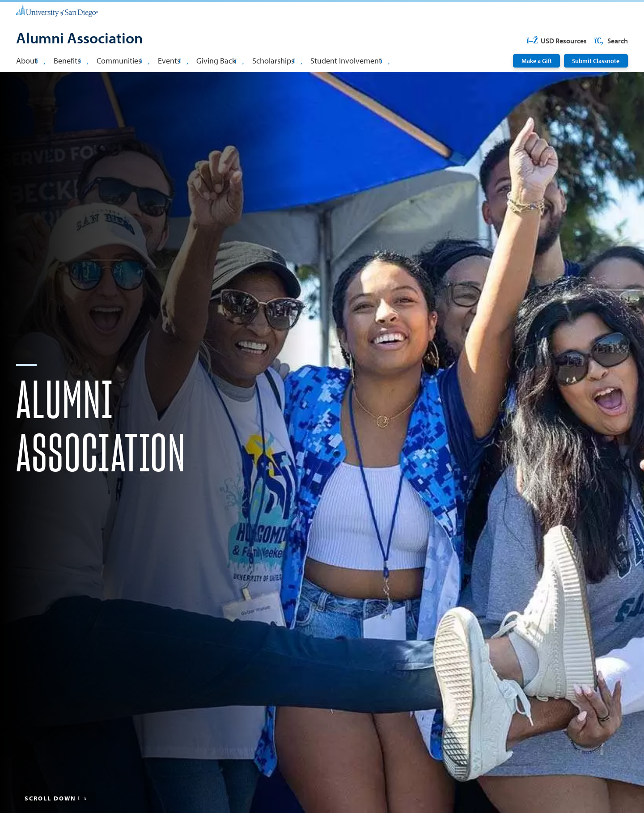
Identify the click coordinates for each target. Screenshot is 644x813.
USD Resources (557, 41)
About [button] (31, 60)
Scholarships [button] (277, 60)
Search (610, 41)
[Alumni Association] (79, 39)
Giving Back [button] (220, 60)
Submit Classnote (596, 61)
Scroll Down (56, 798)
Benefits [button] (71, 60)
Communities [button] (123, 60)
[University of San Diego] (57, 11)
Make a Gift (537, 61)
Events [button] (173, 60)
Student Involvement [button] (350, 60)
